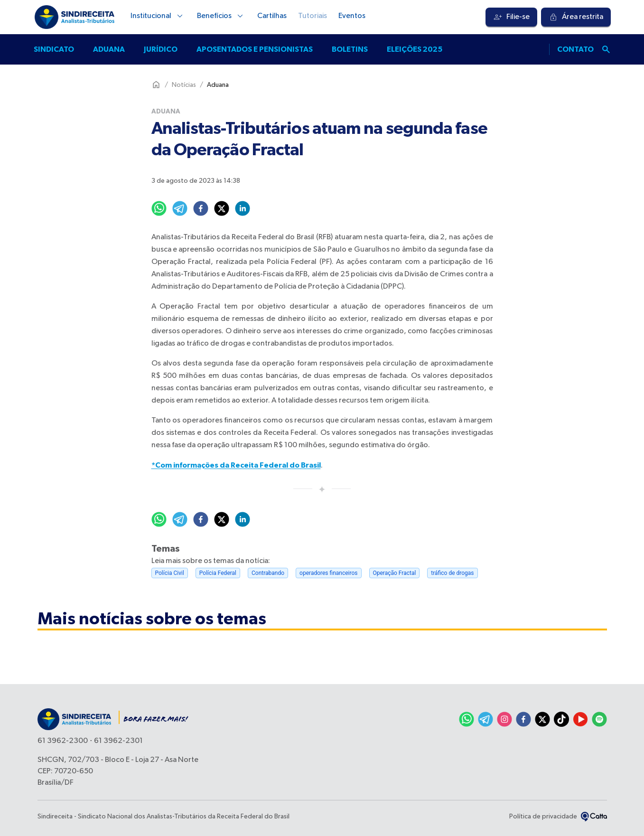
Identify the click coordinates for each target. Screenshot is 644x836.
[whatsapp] (159, 208)
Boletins (350, 49)
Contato (575, 49)
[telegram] (180, 208)
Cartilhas (272, 16)
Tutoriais (313, 16)
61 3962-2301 (118, 741)
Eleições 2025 (415, 49)
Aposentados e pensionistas (255, 49)
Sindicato (54, 49)
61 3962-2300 (63, 741)
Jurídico (161, 49)
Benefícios (221, 16)
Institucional (158, 16)
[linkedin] (243, 208)
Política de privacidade (543, 817)
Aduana (109, 49)
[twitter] (222, 208)
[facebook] (201, 208)
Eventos (352, 16)
